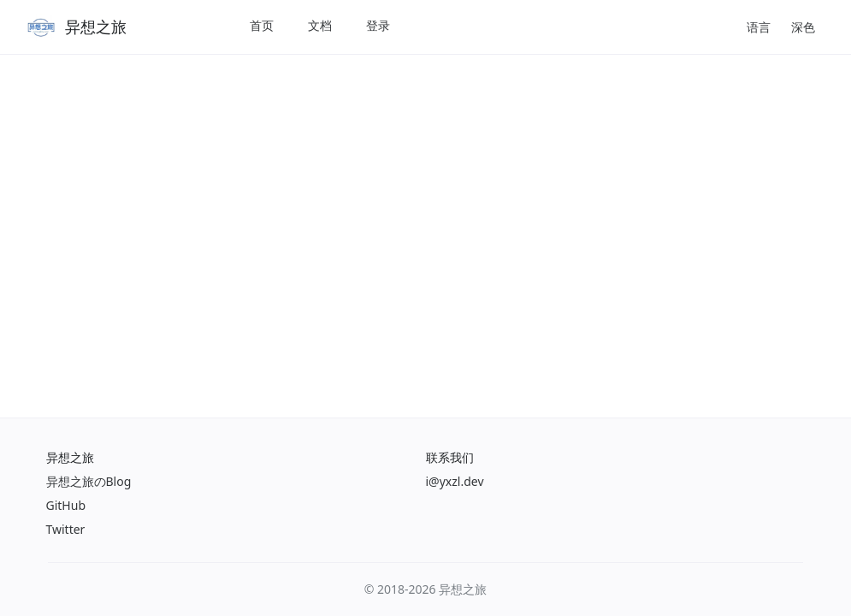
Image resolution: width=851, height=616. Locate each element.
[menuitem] (262, 27)
